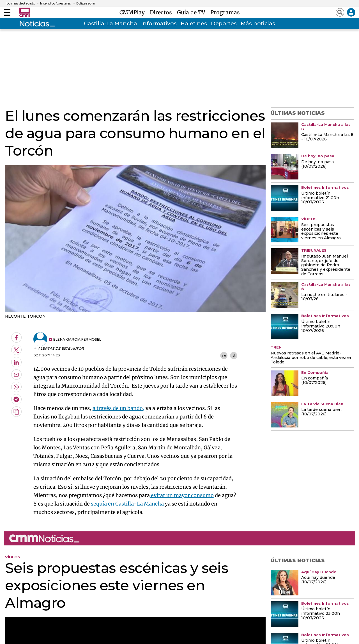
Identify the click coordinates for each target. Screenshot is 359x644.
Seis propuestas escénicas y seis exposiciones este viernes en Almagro (321, 232)
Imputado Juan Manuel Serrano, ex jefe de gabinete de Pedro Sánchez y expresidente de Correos (326, 265)
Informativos (159, 23)
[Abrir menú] (7, 12)
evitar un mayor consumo (182, 495)
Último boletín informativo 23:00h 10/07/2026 (321, 614)
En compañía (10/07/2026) (315, 381)
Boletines (194, 23)
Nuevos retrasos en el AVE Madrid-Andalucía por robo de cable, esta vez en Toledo (312, 358)
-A (233, 356)
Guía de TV (193, 12)
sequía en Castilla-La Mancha (127, 504)
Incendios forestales (55, 3)
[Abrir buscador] (340, 12)
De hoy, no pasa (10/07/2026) (317, 164)
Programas (225, 12)
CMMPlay (134, 12)
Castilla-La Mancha (111, 23)
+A (224, 356)
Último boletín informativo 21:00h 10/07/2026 (320, 198)
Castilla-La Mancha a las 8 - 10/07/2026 (327, 137)
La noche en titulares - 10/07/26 (324, 297)
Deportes (224, 23)
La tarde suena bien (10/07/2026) (321, 412)
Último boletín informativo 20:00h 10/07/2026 (321, 326)
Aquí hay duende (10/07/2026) (318, 580)
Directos (162, 12)
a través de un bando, (118, 408)
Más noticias (258, 23)
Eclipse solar (86, 3)
